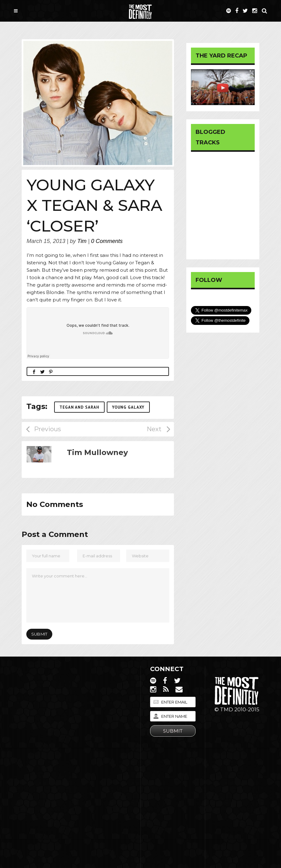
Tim (82, 241)
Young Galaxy (128, 407)
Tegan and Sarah (79, 407)
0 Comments (107, 241)
